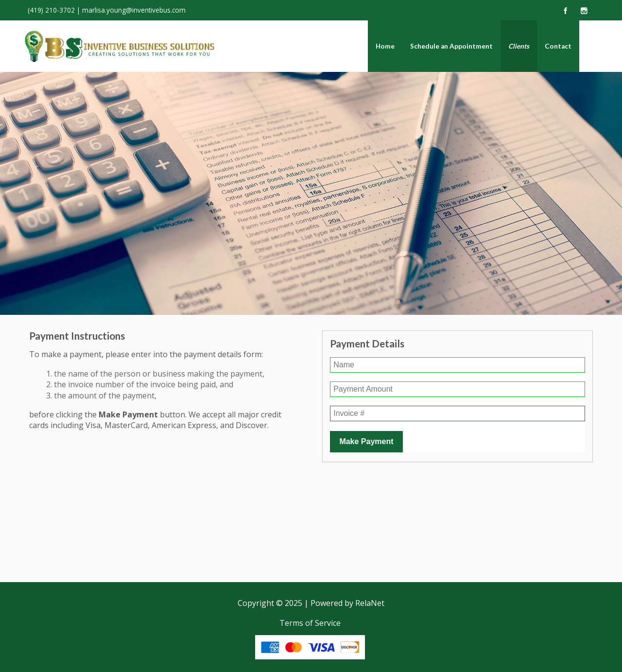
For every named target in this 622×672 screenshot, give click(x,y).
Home (385, 46)
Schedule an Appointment (451, 46)
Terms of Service (310, 623)
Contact (558, 46)
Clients (519, 46)
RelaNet (370, 603)
